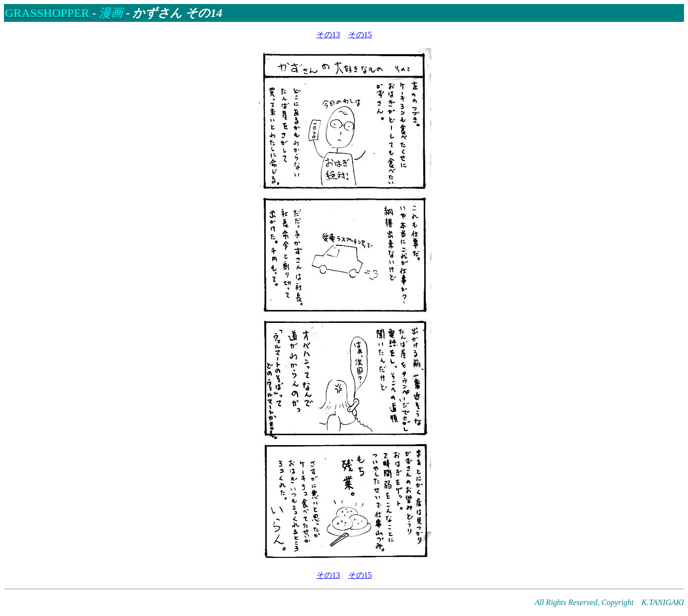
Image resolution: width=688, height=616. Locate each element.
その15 (360, 35)
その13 (328, 35)
